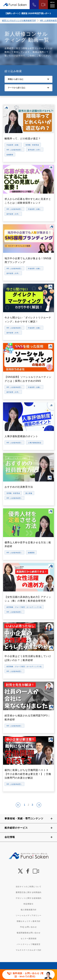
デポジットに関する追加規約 (28, 898)
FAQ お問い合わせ (28, 927)
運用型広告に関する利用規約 (28, 892)
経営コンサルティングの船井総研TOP (19, 20)
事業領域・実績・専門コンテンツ (24, 819)
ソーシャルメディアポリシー (28, 915)
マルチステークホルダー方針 (28, 950)
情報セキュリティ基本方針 (29, 921)
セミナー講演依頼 (29, 939)
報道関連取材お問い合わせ (29, 933)
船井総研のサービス (16, 828)
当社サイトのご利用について (28, 887)
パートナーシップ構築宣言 (29, 944)
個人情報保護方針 (29, 910)
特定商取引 (28, 904)
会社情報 (10, 837)
